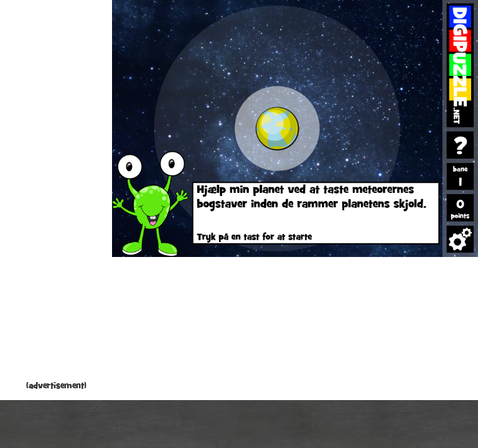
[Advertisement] (56, 193)
